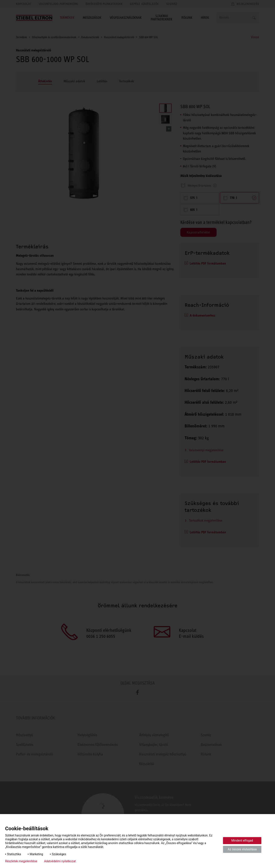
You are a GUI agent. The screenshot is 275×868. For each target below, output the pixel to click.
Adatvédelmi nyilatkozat (60, 861)
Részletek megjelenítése (21, 861)
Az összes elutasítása (242, 849)
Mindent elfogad (242, 841)
